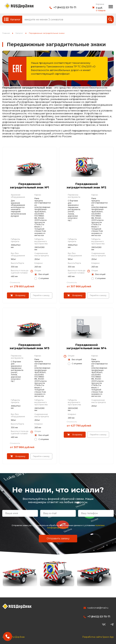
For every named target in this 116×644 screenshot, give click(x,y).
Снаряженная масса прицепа (42, 254)
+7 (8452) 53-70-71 (65, 7)
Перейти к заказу (41, 295)
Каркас (38, 195)
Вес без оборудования (18, 254)
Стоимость (15, 282)
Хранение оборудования (18, 196)
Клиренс (39, 263)
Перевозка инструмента (74, 196)
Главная (6, 33)
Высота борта (17, 263)
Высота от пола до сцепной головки (20, 272)
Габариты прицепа (15, 240)
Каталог (19, 33)
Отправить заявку (58, 538)
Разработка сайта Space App (98, 637)
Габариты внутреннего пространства (41, 241)
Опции (38, 270)
